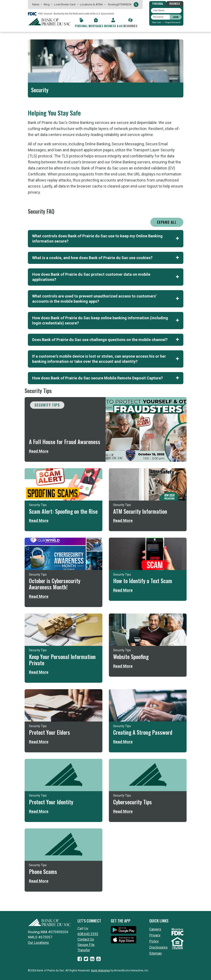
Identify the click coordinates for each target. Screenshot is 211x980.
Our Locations (38, 943)
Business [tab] (175, 4)
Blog (47, 4)
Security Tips (47, 405)
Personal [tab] (158, 4)
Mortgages (96, 26)
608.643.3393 (88, 934)
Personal (81, 26)
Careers (155, 929)
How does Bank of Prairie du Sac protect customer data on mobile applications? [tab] (106, 277)
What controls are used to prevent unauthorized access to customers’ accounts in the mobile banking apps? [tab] (106, 299)
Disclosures (158, 947)
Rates (36, 4)
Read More (39, 451)
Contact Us (86, 939)
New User (157, 22)
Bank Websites (101, 970)
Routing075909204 (120, 4)
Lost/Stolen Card (65, 4)
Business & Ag (113, 26)
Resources (130, 26)
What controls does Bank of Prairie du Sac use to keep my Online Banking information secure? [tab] (106, 239)
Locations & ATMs (91, 4)
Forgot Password (173, 22)
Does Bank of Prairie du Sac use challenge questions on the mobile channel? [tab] (106, 340)
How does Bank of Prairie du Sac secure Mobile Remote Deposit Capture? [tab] (106, 378)
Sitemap (155, 953)
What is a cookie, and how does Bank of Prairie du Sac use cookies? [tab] (106, 258)
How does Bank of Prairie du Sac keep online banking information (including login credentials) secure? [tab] (106, 320)
